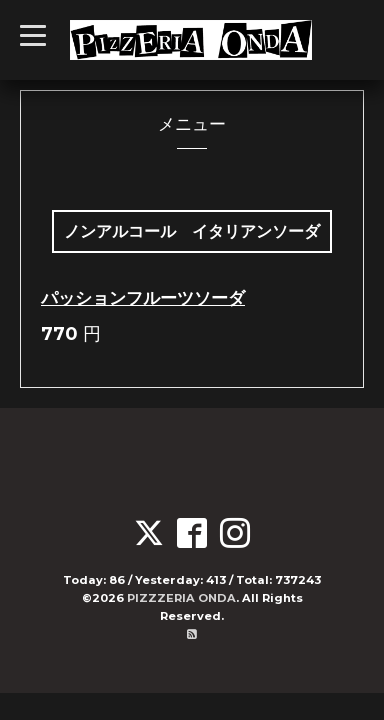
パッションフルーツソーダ (143, 298)
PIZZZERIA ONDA (181, 598)
